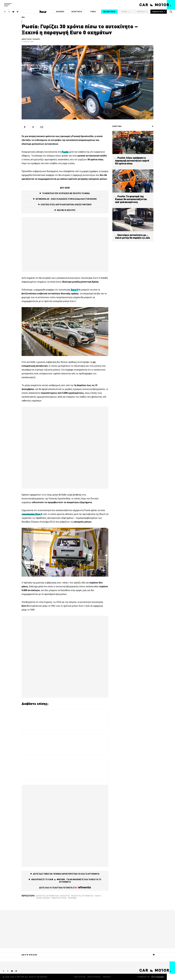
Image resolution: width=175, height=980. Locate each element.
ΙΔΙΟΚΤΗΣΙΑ (77, 12)
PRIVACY (107, 977)
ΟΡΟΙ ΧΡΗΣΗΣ (94, 977)
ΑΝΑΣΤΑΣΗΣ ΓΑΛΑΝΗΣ (31, 39)
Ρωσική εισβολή (43, 898)
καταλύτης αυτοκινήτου (82, 896)
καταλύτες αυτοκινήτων (47, 896)
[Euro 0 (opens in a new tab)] (74, 290)
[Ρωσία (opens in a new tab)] (65, 152)
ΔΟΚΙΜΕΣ (60, 12)
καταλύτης (65, 896)
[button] (8, 5)
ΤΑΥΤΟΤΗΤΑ (80, 977)
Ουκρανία (72, 898)
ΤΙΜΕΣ (93, 12)
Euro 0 (98, 896)
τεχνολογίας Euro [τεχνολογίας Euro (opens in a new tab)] (31, 514)
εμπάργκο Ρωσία (59, 898)
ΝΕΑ (23, 17)
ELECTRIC (109, 12)
